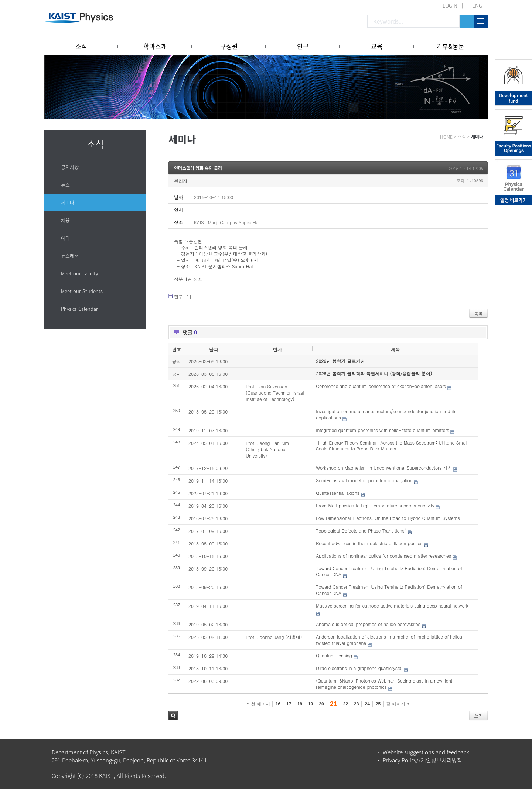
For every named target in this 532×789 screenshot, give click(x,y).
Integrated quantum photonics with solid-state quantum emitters (382, 430)
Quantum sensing (334, 655)
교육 (377, 46)
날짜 (214, 349)
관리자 (181, 181)
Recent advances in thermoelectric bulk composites (369, 543)
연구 (303, 46)
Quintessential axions (338, 493)
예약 (65, 238)
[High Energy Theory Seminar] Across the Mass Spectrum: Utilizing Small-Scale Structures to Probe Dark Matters (393, 446)
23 (356, 704)
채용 (65, 220)
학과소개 (155, 46)
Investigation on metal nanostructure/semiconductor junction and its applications (386, 414)
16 (278, 704)
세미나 (68, 202)
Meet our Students (82, 291)
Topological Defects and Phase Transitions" (361, 530)
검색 (173, 716)
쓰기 (478, 716)
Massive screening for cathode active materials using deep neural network (392, 606)
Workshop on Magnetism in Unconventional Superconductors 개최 (384, 468)
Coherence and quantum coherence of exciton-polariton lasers (381, 386)
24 (367, 704)
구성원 (229, 46)
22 (346, 704)
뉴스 (65, 185)
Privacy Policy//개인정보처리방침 (422, 760)
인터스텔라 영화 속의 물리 (198, 168)
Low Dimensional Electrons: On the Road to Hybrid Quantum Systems (388, 518)
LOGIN (450, 6)
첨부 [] (183, 296)
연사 (277, 349)
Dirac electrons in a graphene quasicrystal (359, 668)
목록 (478, 314)
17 (289, 704)
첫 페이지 (258, 704)
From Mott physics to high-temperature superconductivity (375, 505)
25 (378, 704)
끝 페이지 (398, 704)
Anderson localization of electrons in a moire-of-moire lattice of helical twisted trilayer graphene (389, 640)
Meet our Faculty (79, 273)
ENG (477, 6)
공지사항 (70, 167)
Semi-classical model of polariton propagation (364, 480)
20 (321, 704)
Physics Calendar (79, 309)
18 (300, 704)
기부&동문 (450, 46)
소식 (81, 46)
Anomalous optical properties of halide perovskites (368, 624)
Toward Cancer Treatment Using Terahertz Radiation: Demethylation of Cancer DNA (389, 571)
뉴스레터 (70, 256)
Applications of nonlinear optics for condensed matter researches (383, 556)
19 (311, 704)
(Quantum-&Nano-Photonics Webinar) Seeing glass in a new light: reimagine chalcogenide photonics (385, 684)
